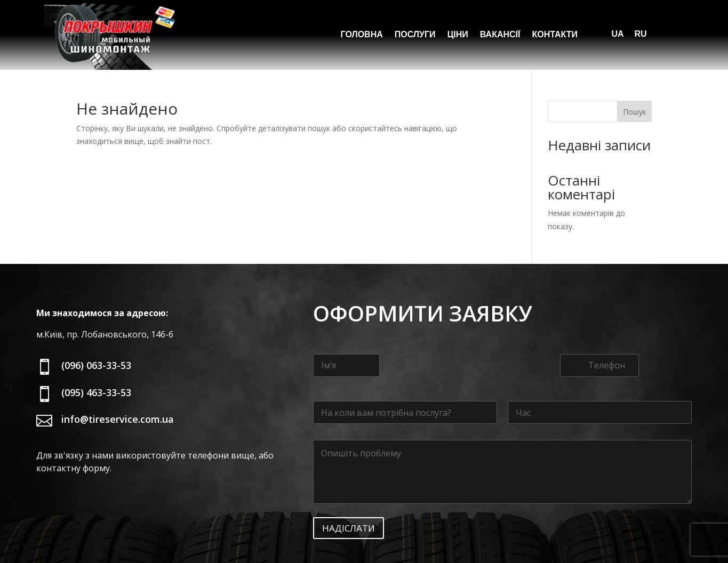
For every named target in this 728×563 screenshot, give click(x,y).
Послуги (415, 35)
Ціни (458, 35)
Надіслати (349, 491)
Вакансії (500, 35)
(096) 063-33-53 (96, 328)
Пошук (635, 74)
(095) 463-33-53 (96, 355)
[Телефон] (599, 328)
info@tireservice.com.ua (118, 382)
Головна (362, 35)
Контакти (555, 35)
